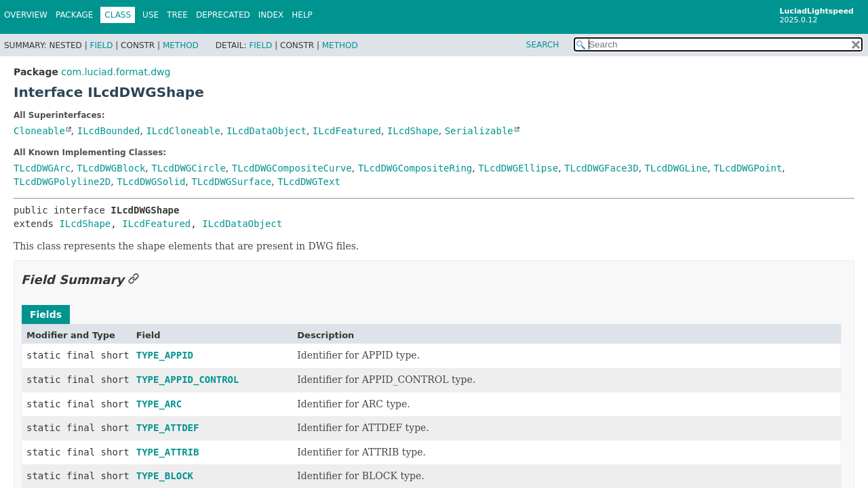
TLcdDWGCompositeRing (415, 168)
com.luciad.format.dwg (116, 72)
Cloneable (39, 131)
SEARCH (543, 45)
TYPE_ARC (159, 404)
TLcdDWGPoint (748, 168)
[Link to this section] (134, 280)
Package (74, 15)
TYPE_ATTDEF (168, 428)
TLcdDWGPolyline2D (62, 182)
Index (271, 15)
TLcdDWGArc (42, 168)
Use (151, 15)
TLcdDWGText (309, 182)
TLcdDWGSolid (151, 182)
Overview (26, 15)
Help (302, 15)
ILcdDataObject (267, 131)
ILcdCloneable (183, 131)
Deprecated (223, 15)
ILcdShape (413, 131)
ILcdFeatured (347, 131)
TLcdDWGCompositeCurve (292, 168)
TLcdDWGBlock (111, 168)
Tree (177, 15)
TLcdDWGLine (676, 168)
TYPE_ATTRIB (168, 452)
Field (101, 45)
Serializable (479, 131)
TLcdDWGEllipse (518, 168)
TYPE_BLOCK (165, 476)
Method (181, 45)
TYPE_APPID (165, 355)
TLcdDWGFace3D (601, 168)
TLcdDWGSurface (231, 182)
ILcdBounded (109, 131)
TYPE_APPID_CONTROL (188, 380)
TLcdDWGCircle (189, 168)
